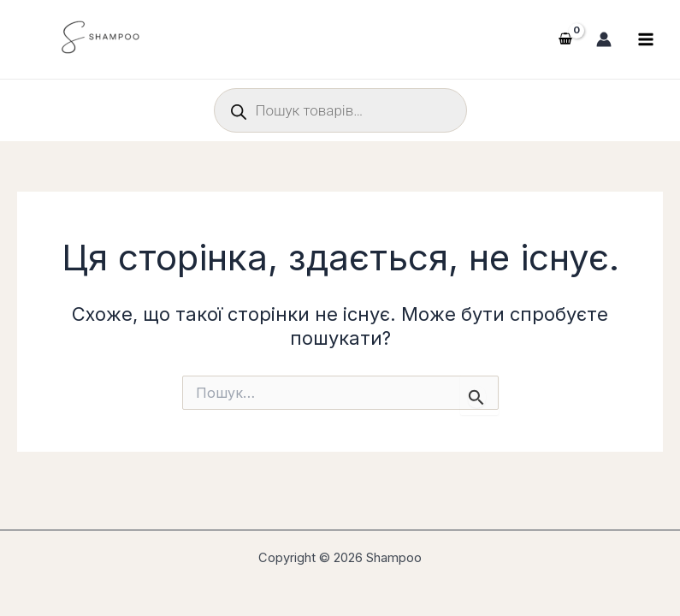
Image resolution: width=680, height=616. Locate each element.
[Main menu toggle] (646, 39)
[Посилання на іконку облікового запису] (604, 39)
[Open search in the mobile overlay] (340, 110)
